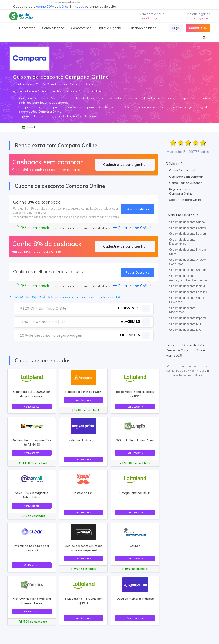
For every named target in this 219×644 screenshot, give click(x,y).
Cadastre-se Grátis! (132, 228)
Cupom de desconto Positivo (188, 228)
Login (176, 28)
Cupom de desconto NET (185, 324)
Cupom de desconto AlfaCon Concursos (188, 262)
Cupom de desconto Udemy (187, 222)
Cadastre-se (198, 28)
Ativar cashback (137, 209)
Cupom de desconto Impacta (188, 318)
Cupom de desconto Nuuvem (188, 234)
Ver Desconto (32, 407)
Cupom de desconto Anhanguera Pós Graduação (188, 278)
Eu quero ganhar (198, 18)
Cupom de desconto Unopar (188, 270)
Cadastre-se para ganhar (125, 164)
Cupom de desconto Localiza (188, 292)
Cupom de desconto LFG (185, 330)
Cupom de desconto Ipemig (187, 286)
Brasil (28, 127)
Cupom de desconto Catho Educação (187, 300)
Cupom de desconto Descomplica (182, 242)
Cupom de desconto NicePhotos (182, 310)
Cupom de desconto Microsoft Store (189, 252)
